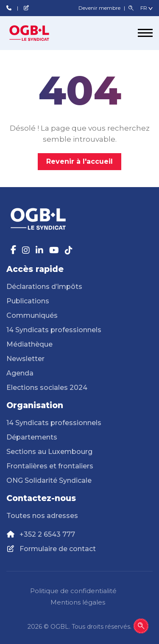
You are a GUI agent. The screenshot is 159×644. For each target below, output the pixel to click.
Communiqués (32, 315)
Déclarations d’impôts (44, 287)
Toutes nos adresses (42, 516)
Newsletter (25, 359)
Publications (28, 301)
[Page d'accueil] (38, 33)
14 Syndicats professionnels (54, 330)
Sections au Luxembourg (49, 452)
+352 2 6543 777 (47, 534)
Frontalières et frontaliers (50, 466)
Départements (32, 437)
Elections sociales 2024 (47, 388)
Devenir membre (100, 8)
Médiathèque (29, 344)
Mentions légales (78, 602)
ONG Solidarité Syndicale (49, 480)
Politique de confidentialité (73, 591)
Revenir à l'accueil (79, 161)
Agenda (20, 373)
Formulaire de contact (58, 549)
